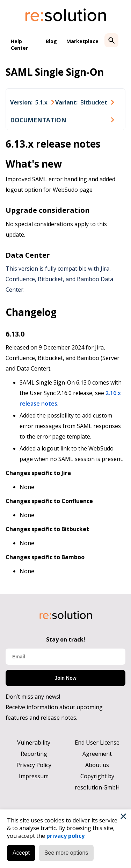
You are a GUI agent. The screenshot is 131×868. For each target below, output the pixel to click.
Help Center (19, 45)
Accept (21, 853)
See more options (66, 853)
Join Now (65, 678)
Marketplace (82, 41)
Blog (51, 41)
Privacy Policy (34, 765)
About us (97, 765)
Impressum (34, 776)
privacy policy (65, 836)
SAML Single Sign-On (55, 72)
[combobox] (32, 102)
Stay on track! (66, 639)
